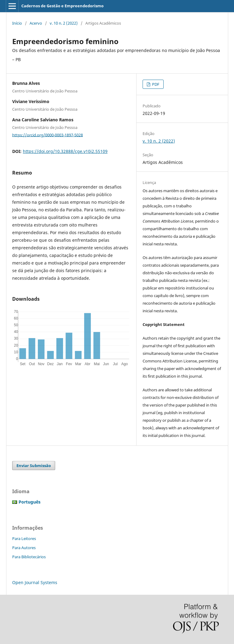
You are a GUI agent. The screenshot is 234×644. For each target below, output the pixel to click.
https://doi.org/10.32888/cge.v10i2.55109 (65, 151)
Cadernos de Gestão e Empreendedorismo (62, 6)
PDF (155, 84)
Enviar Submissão (34, 466)
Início (17, 23)
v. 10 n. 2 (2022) (64, 23)
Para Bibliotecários (29, 557)
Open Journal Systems (35, 582)
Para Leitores (24, 538)
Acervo (36, 23)
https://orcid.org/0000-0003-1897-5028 (48, 135)
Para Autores (24, 548)
